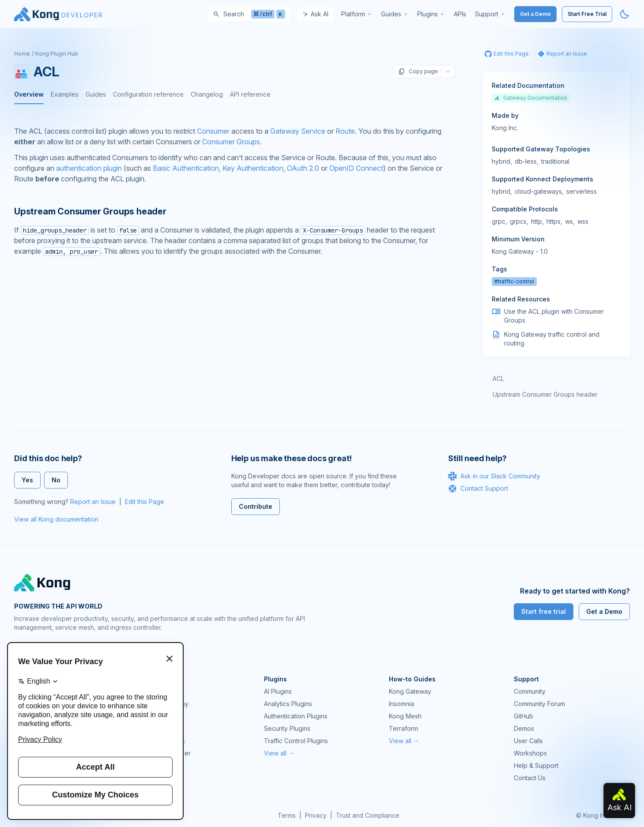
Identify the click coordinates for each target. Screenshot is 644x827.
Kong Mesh (155, 716)
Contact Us (530, 778)
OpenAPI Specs (162, 741)
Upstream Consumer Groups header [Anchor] (90, 211)
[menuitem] (357, 14)
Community (530, 691)
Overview (29, 94)
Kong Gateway (160, 691)
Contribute (256, 506)
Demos (524, 728)
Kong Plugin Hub (57, 54)
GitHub (523, 716)
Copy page (418, 71)
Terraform (403, 728)
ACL (498, 378)
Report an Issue (93, 502)
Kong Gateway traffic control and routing (552, 339)
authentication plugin (89, 168)
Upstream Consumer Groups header (545, 394)
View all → (279, 753)
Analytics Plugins (288, 704)
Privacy (316, 815)
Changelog (207, 94)
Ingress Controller (165, 753)
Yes (27, 480)
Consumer (213, 131)
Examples (65, 94)
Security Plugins (287, 728)
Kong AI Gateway (164, 704)
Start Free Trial (587, 14)
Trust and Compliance (368, 815)
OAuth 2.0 (303, 168)
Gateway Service (298, 131)
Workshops (530, 753)
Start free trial (544, 611)
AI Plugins (278, 691)
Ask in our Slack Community (494, 476)
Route (345, 131)
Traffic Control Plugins (296, 741)
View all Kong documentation (56, 519)
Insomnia (152, 728)
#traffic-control (514, 281)
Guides (96, 94)
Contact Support (478, 489)
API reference (250, 94)
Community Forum (539, 704)
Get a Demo (535, 14)
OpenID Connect (356, 168)
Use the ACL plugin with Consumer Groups (554, 316)
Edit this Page (145, 502)
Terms (287, 815)
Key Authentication (253, 168)
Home (22, 54)
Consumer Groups (231, 142)
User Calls (528, 741)
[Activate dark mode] (625, 14)
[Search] (249, 14)
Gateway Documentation (531, 98)
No (56, 480)
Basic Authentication (186, 168)
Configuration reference (148, 94)
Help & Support (536, 765)
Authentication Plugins (296, 716)
